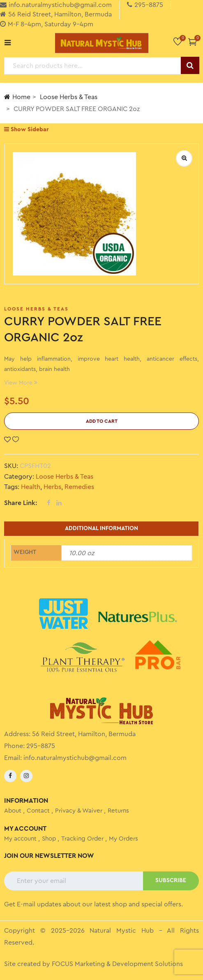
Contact (38, 811)
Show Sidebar (26, 129)
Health (31, 487)
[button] (193, 42)
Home (17, 97)
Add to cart (102, 421)
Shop (49, 839)
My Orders (123, 839)
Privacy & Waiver (79, 811)
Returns (118, 811)
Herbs (52, 487)
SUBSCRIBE (171, 880)
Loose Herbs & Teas (69, 97)
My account (20, 839)
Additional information (101, 528)
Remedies (79, 487)
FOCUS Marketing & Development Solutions (117, 964)
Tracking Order (82, 839)
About (13, 811)
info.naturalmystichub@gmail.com (75, 758)
